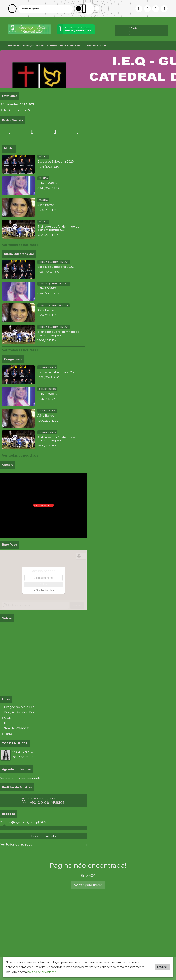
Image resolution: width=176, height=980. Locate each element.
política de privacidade (42, 972)
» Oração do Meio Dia (18, 707)
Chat (103, 46)
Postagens (67, 46)
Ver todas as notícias (20, 245)
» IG (5, 723)
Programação (26, 46)
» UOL (6, 718)
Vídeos (40, 46)
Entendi (163, 967)
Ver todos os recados (43, 844)
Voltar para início (88, 885)
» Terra (7, 734)
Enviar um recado (43, 836)
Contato (81, 46)
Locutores (52, 46)
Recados (93, 46)
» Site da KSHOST (15, 728)
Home (12, 46)
